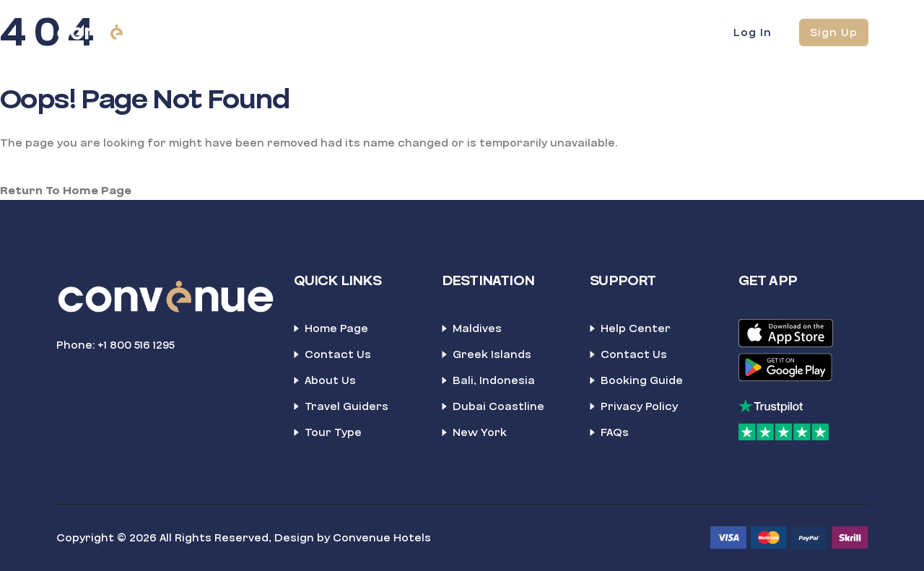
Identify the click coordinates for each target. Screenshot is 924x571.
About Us (330, 380)
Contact (524, 32)
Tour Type (333, 432)
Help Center (636, 328)
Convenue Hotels (382, 538)
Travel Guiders (346, 406)
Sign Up (834, 32)
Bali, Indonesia (494, 380)
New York (480, 432)
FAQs (615, 432)
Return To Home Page (66, 191)
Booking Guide (642, 380)
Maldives (477, 328)
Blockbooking (366, 32)
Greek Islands (492, 354)
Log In (753, 32)
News (595, 32)
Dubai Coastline (498, 406)
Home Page (336, 328)
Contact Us (338, 354)
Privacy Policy (639, 406)
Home (282, 32)
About (452, 32)
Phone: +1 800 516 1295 (115, 345)
